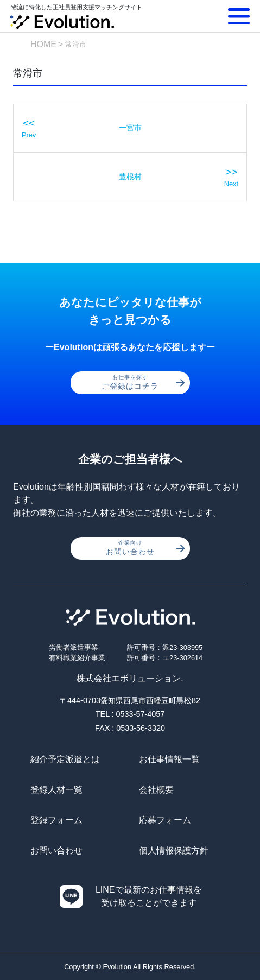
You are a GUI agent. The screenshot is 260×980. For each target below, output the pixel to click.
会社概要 (156, 790)
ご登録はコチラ (143, 382)
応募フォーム (165, 820)
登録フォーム (56, 820)
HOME (43, 44)
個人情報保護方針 (174, 851)
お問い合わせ (145, 548)
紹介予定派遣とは (65, 759)
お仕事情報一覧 (169, 759)
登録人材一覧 (56, 790)
